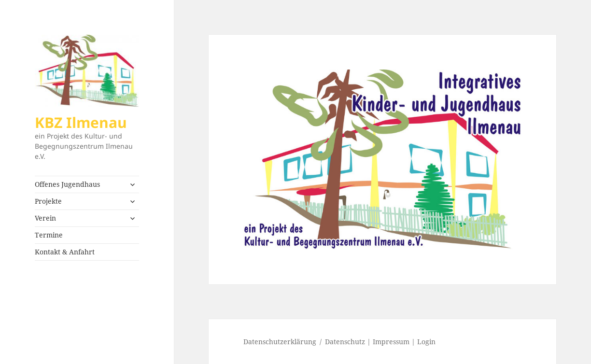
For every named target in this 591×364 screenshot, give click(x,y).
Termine (49, 235)
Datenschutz (345, 342)
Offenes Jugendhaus (67, 184)
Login (426, 342)
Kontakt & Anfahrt (65, 252)
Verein (45, 218)
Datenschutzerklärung (280, 342)
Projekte (48, 201)
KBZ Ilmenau (81, 122)
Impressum (391, 342)
